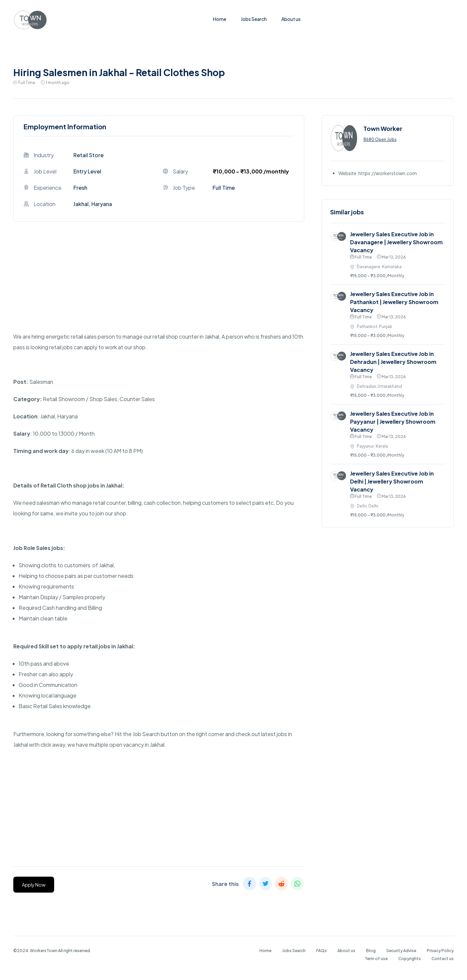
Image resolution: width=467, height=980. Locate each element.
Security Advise (401, 951)
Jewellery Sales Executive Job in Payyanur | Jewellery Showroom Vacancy (393, 422)
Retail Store (89, 155)
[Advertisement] (159, 285)
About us (291, 19)
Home (220, 19)
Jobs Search (254, 19)
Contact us (443, 959)
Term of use (376, 959)
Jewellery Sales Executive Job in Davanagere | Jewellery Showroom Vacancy (396, 242)
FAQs (322, 951)
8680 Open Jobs (380, 139)
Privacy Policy (440, 951)
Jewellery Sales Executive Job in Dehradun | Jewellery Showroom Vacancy (393, 362)
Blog (371, 951)
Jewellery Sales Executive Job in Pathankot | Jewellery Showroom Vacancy (394, 302)
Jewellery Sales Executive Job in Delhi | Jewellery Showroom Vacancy (392, 481)
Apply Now (34, 885)
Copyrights (410, 959)
